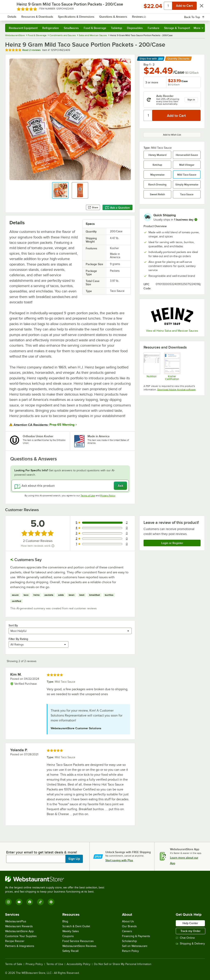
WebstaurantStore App (19, 931)
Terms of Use (88, 496)
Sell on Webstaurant (135, 946)
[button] (60, 190)
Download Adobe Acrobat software (176, 390)
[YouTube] (19, 902)
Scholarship (129, 941)
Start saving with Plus (119, 860)
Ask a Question (118, 208)
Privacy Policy (108, 496)
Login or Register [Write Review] (172, 543)
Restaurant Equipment (23, 28)
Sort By (13, 625)
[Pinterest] (51, 902)
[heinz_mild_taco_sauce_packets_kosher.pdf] (172, 366)
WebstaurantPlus (16, 921)
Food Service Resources (78, 941)
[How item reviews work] (53, 546)
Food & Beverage (95, 28)
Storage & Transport (177, 28)
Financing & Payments (136, 936)
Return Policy (130, 951)
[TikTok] (40, 902)
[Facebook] (30, 902)
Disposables (135, 28)
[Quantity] (148, 115)
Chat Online (185, 938)
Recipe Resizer (15, 941)
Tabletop (116, 28)
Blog (65, 921)
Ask (120, 486)
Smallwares (71, 28)
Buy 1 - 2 (149, 64)
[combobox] (98, 15)
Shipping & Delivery (190, 944)
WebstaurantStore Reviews (79, 946)
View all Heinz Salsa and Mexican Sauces (172, 331)
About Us (128, 921)
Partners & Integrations (20, 946)
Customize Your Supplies (21, 936)
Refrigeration (51, 28)
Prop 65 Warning (62, 425)
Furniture (154, 28)
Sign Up (74, 859)
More (198, 28)
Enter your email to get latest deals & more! (42, 852)
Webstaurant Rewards (19, 926)
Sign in (191, 100)
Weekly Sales (71, 931)
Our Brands (129, 926)
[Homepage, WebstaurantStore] (30, 15)
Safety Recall (70, 951)
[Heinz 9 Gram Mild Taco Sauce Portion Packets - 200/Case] (152, 366)
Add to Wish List (172, 135)
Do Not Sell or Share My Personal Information (123, 964)
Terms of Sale (14, 964)
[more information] (196, 220)
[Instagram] (8, 902)
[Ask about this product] (70, 486)
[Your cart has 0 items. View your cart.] (199, 15)
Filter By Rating (18, 639)
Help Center (190, 923)
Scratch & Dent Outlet (76, 926)
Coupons (68, 936)
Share (93, 207)
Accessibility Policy (79, 964)
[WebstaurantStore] (56, 879)
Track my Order (191, 931)
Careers (127, 931)
